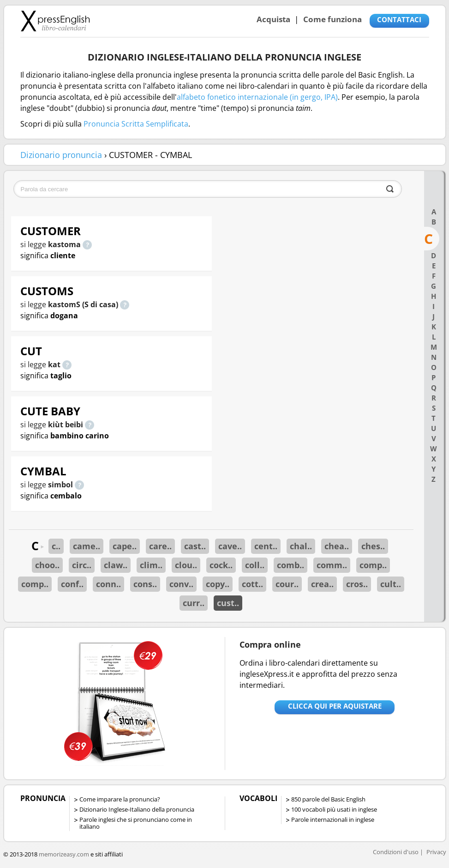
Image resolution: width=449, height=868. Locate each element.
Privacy (436, 852)
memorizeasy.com (64, 854)
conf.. (72, 584)
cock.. (221, 565)
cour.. (287, 584)
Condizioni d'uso (396, 852)
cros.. (357, 584)
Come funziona (332, 19)
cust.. (228, 603)
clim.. (151, 565)
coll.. (255, 565)
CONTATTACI (399, 19)
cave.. (230, 546)
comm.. (332, 565)
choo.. (47, 565)
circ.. (82, 565)
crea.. (322, 584)
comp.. (373, 565)
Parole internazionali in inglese (333, 819)
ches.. (373, 546)
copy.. (218, 584)
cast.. (195, 546)
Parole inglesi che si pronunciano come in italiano (136, 823)
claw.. (116, 565)
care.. (160, 546)
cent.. (266, 546)
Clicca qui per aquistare (335, 706)
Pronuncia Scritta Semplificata (136, 124)
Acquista (273, 19)
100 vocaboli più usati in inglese (334, 809)
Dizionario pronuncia (61, 155)
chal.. (301, 546)
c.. (56, 546)
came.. (87, 546)
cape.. (125, 546)
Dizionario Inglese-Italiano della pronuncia (137, 809)
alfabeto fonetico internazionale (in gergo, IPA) (257, 97)
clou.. (186, 565)
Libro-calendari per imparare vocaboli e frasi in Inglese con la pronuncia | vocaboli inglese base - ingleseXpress (55, 21)
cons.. (145, 584)
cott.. (252, 584)
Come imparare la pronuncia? (120, 799)
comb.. (290, 565)
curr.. (194, 603)
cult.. (391, 584)
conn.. (108, 584)
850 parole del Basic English (328, 799)
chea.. (337, 546)
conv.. (181, 584)
